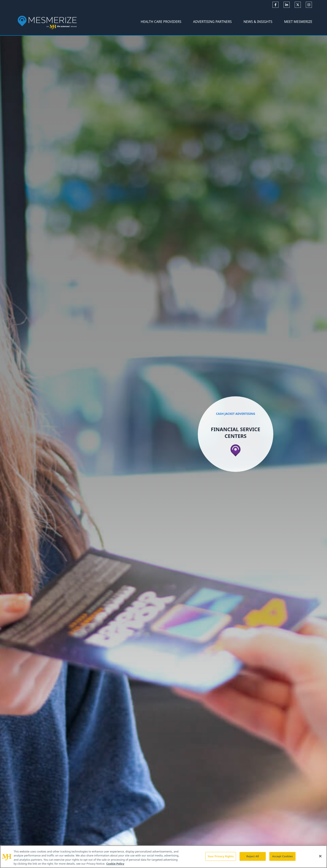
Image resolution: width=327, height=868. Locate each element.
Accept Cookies (283, 856)
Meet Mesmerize (298, 22)
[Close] (320, 856)
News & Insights (258, 22)
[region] (163, 857)
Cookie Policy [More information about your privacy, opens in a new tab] (115, 864)
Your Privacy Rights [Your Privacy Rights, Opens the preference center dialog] (221, 856)
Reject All (253, 856)
